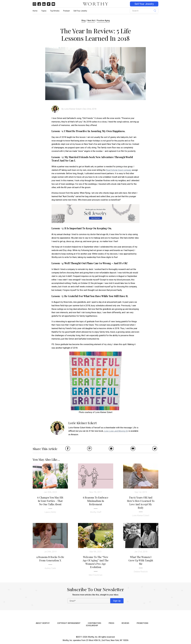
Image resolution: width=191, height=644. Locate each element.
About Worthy (43, 623)
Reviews (125, 623)
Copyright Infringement (69, 623)
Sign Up (117, 601)
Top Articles (55, 11)
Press (111, 623)
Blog (83, 21)
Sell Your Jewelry (144, 4)
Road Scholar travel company (119, 170)
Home (35, 11)
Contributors (94, 623)
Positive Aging (103, 21)
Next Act (91, 21)
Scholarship (92, 626)
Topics (44, 11)
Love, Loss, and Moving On (116, 431)
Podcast (66, 11)
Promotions (142, 623)
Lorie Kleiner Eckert (73, 109)
